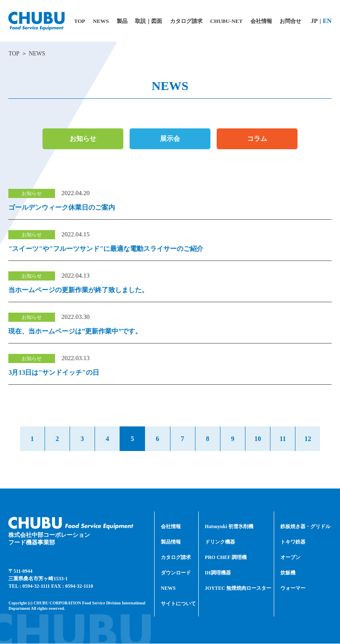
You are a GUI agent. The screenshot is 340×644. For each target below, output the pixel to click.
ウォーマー (293, 589)
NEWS (168, 589)
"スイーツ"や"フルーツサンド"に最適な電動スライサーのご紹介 (106, 249)
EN (327, 21)
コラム (257, 139)
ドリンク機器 (220, 542)
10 (259, 439)
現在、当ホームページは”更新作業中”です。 (75, 331)
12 (310, 439)
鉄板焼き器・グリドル (305, 527)
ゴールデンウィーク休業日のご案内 (62, 207)
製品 (122, 21)
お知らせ (83, 139)
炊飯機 (288, 573)
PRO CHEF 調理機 (226, 558)
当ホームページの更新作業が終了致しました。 (78, 290)
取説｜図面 (149, 21)
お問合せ (290, 21)
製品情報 (171, 542)
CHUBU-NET (226, 21)
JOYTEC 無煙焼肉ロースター (238, 589)
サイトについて (178, 604)
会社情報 (171, 527)
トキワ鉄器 (293, 542)
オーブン (290, 558)
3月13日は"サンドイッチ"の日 (54, 372)
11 (284, 439)
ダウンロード (176, 573)
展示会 (170, 139)
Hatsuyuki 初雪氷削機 (229, 527)
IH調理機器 (218, 573)
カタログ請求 (176, 558)
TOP (14, 54)
